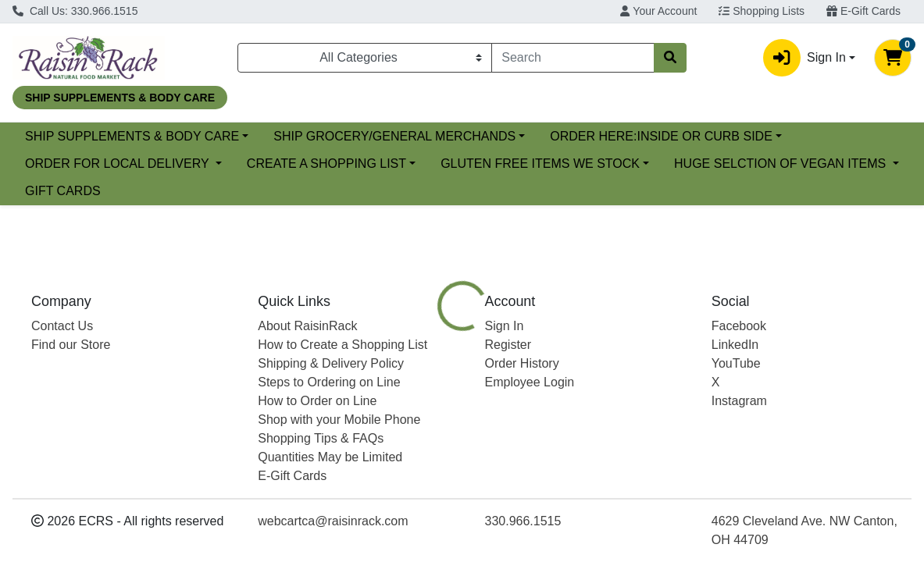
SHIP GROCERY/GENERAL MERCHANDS (522, 136)
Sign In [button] (804, 58)
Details (428, 422)
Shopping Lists (762, 11)
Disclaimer (572, 422)
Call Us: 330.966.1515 (75, 11)
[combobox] (573, 58)
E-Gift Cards (863, 11)
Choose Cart (794, 338)
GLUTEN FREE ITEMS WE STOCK (125, 191)
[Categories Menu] (365, 58)
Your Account (658, 11)
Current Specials (71, 136)
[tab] (428, 422)
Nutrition (495, 422)
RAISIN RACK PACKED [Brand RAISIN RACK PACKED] (602, 531)
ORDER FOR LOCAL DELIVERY (376, 164)
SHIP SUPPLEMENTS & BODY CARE (259, 136)
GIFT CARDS (546, 191)
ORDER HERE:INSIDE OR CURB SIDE (136, 164)
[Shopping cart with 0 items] (893, 58)
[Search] (573, 58)
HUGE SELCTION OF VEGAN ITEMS (366, 191)
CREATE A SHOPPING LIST (583, 164)
